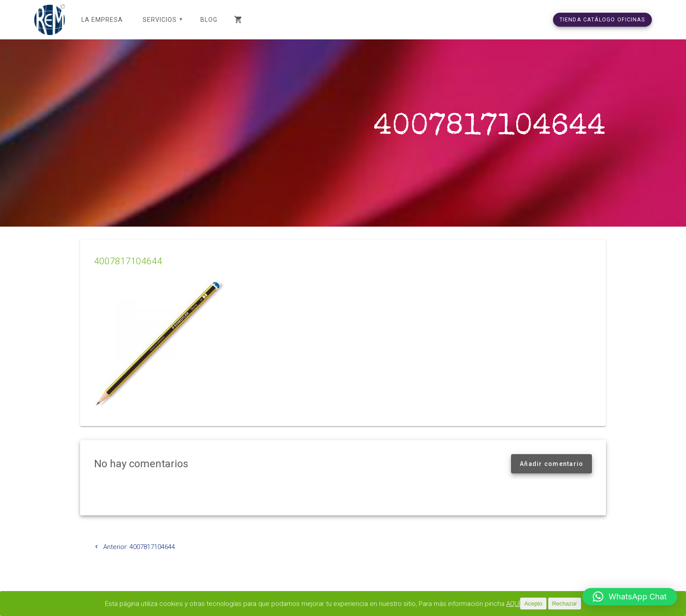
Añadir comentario (551, 464)
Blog (209, 20)
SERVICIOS (160, 20)
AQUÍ (513, 604)
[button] (630, 597)
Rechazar (565, 604)
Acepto (533, 604)
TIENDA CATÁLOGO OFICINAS (602, 19)
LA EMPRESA (102, 20)
